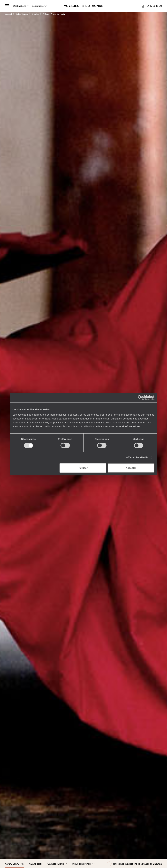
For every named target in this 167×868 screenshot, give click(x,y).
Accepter (131, 468)
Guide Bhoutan (15, 864)
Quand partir (36, 864)
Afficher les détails (137, 457)
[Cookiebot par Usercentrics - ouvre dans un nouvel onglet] (140, 398)
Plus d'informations (128, 426)
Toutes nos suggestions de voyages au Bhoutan (134, 864)
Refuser (83, 468)
